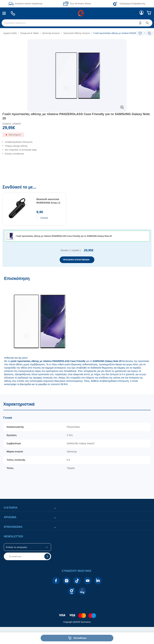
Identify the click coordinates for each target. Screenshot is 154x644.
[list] (57, 33)
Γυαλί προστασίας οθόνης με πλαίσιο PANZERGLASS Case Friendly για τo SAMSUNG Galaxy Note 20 (76, 116)
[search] (77, 23)
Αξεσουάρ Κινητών (51, 33)
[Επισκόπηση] (77, 333)
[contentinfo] (77, 614)
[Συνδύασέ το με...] (77, 226)
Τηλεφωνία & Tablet (29, 33)
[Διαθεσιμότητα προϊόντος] (77, 136)
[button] (140, 23)
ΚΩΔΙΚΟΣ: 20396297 (12, 124)
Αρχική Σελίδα (10, 33)
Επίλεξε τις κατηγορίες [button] (17, 547)
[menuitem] (4, 13)
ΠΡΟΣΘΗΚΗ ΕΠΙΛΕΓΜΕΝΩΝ (76, 260)
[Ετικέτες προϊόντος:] (77, 43)
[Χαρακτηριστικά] (77, 446)
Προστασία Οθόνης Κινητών (77, 33)
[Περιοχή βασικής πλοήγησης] (77, 13)
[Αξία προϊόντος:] (77, 128)
